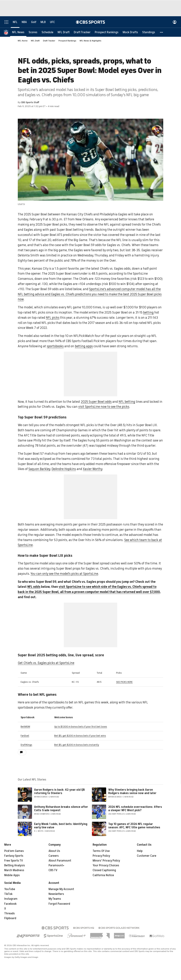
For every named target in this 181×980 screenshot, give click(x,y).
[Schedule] (47, 32)
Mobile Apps (12, 875)
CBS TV (53, 870)
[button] (162, 32)
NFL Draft (35, 41)
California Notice (103, 875)
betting (148, 312)
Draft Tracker (49, 41)
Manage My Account (61, 889)
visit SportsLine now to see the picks (104, 407)
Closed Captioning (104, 870)
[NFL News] (18, 32)
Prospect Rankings (67, 41)
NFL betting (127, 402)
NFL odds (34, 587)
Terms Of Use (101, 851)
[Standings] (149, 32)
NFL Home (23, 41)
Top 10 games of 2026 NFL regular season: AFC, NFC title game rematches (134, 826)
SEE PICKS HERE (124, 682)
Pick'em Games (14, 851)
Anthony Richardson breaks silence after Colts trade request (61, 809)
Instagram (11, 899)
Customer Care (147, 856)
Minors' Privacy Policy (106, 861)
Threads (10, 913)
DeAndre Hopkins (64, 469)
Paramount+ (56, 865)
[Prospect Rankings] (107, 32)
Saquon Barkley (39, 469)
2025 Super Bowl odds (96, 402)
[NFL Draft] (64, 32)
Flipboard (10, 918)
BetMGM (25, 727)
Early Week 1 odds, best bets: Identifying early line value (61, 826)
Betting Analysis (15, 865)
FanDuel (25, 736)
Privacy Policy (101, 856)
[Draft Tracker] (82, 32)
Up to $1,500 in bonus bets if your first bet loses (81, 727)
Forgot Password (59, 904)
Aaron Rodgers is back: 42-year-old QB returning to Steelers (59, 791)
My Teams (55, 899)
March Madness (14, 870)
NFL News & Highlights (90, 41)
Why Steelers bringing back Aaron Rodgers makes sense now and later (132, 791)
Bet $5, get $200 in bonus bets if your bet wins (80, 736)
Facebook (10, 904)
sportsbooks (55, 346)
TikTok (8, 894)
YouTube (10, 889)
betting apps (84, 346)
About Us (54, 851)
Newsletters (56, 894)
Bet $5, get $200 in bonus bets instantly (77, 745)
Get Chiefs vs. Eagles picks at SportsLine (46, 663)
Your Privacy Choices (106, 865)
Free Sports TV (14, 861)
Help (140, 851)
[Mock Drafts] (130, 32)
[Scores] (33, 32)
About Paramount (60, 861)
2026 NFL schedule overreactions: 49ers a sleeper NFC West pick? (135, 809)
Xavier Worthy (93, 469)
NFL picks (53, 318)
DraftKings (26, 745)
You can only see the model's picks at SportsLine (64, 574)
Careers (54, 856)
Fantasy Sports (14, 856)
